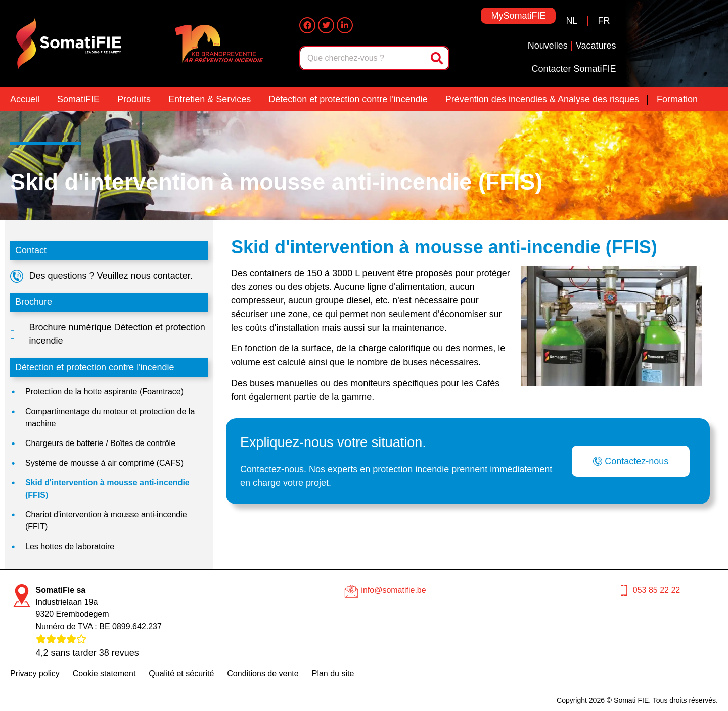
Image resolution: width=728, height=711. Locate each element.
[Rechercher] (438, 58)
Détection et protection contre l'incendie (348, 99)
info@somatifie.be (393, 590)
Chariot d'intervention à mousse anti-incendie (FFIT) (106, 521)
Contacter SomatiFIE (574, 69)
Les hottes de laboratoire (70, 546)
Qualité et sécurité (181, 673)
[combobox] (364, 58)
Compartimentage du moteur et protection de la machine (110, 417)
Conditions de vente (263, 673)
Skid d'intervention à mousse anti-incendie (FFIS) (107, 489)
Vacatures (596, 46)
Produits (134, 99)
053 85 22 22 (656, 590)
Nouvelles (548, 46)
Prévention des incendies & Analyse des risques (542, 99)
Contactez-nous (272, 469)
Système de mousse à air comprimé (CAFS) (104, 463)
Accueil (25, 99)
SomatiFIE (78, 99)
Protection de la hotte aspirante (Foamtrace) (104, 392)
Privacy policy (35, 673)
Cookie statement (104, 673)
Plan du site (333, 673)
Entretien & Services (210, 99)
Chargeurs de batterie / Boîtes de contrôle (100, 443)
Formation (677, 99)
